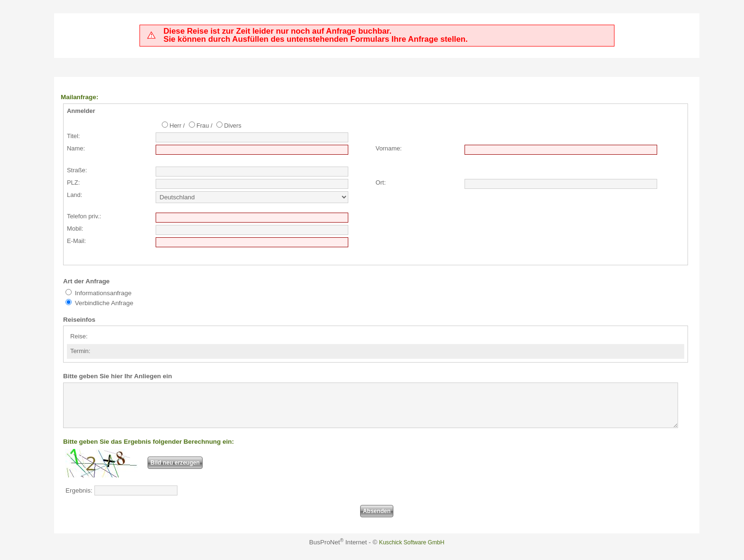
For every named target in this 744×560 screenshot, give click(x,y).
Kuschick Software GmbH (412, 551)
